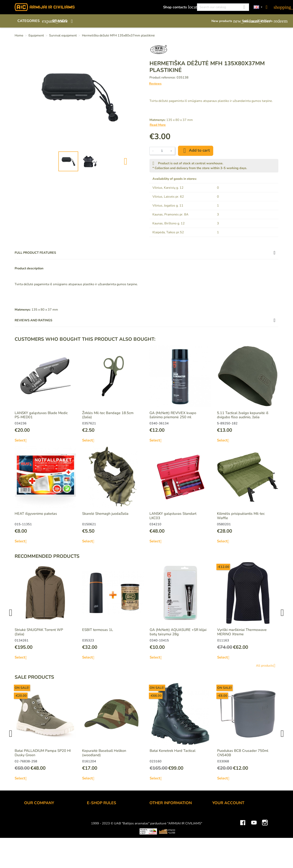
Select (22, 440)
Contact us (95, 842)
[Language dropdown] (258, 7)
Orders (218, 826)
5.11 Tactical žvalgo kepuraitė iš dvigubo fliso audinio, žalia (243, 415)
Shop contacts (178, 7)
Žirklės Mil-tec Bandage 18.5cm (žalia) (108, 415)
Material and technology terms (174, 831)
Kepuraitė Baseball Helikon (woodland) (104, 753)
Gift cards (268, 21)
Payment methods (101, 820)
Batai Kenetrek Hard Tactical (173, 751)
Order (92, 815)
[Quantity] (162, 151)
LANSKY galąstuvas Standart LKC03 (173, 516)
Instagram (265, 857)
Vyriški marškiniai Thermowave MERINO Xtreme (242, 632)
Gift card (156, 820)
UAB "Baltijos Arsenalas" (44, 820)
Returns (93, 831)
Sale (248, 21)
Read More (158, 125)
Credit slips (221, 831)
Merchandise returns (229, 820)
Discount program (164, 815)
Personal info (223, 815)
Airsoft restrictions (164, 826)
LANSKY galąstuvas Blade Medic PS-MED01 (41, 415)
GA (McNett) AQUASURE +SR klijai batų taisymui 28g (178, 632)
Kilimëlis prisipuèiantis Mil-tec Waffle (241, 516)
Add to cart (196, 151)
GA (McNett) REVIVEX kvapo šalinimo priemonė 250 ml (173, 415)
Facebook (243, 857)
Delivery (94, 826)
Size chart (157, 836)
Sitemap (156, 842)
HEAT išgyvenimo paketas (36, 514)
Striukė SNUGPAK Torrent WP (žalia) (39, 632)
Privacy (93, 836)
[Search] (223, 7)
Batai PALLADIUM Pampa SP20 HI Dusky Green (43, 753)
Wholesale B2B (37, 826)
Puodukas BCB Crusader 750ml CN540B (243, 753)
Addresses (221, 836)
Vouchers (220, 842)
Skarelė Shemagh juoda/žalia (105, 514)
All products (267, 666)
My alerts (220, 847)
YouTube (254, 857)
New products (225, 21)
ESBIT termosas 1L (98, 630)
